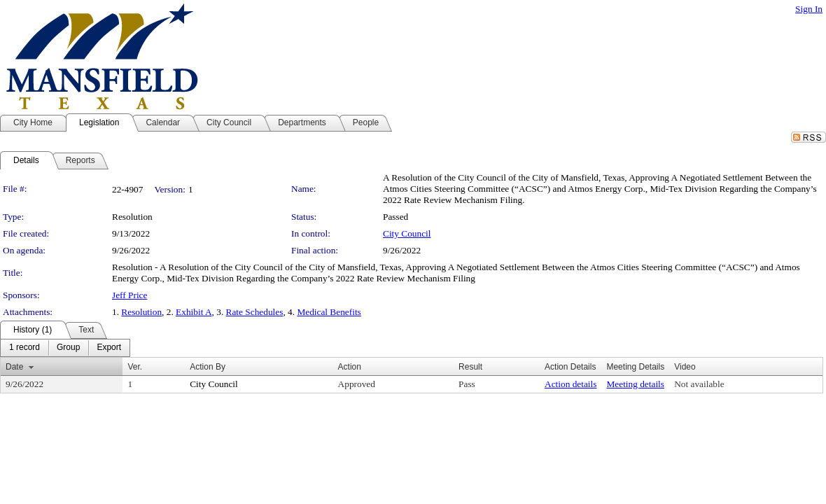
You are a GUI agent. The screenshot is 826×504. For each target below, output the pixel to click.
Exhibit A (194, 312)
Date (14, 367)
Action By (208, 367)
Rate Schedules (255, 312)
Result (470, 367)
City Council (407, 233)
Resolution (141, 312)
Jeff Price (129, 295)
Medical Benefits (329, 312)
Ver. (135, 367)
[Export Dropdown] (109, 348)
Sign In (809, 9)
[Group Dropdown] (68, 348)
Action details (570, 384)
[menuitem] (24, 348)
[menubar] (65, 348)
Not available (699, 384)
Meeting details (635, 384)
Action (350, 367)
